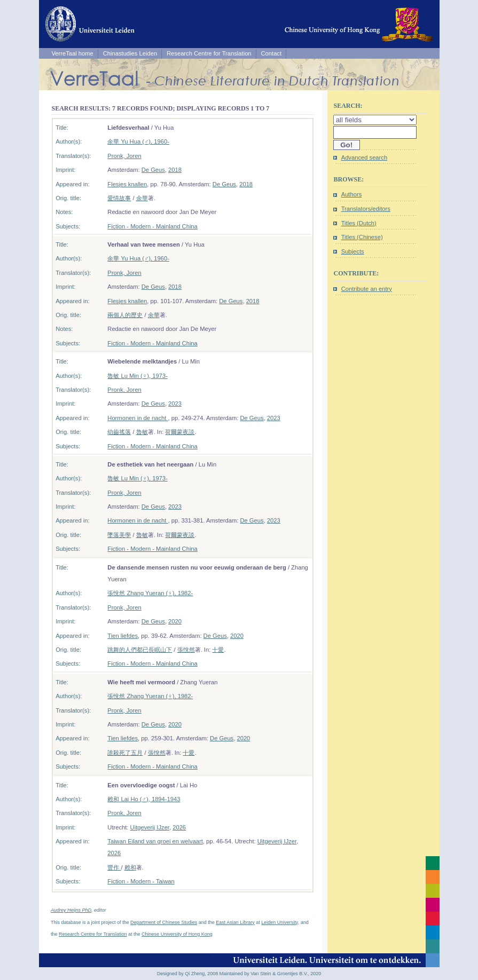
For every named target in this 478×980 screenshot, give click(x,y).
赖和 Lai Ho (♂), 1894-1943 (144, 799)
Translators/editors (366, 209)
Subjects (353, 251)
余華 (142, 198)
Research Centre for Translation (209, 53)
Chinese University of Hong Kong (177, 934)
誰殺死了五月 (125, 753)
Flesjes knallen (127, 184)
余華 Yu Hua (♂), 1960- (138, 141)
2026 (179, 827)
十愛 (218, 650)
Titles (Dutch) (359, 223)
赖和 (130, 867)
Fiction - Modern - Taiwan (141, 881)
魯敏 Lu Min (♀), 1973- (137, 376)
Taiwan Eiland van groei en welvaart (155, 841)
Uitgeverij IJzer (150, 827)
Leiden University (279, 922)
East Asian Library (235, 922)
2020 (175, 621)
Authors (352, 194)
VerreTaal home (72, 53)
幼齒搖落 (119, 432)
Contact (272, 53)
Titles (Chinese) (362, 237)
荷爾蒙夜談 (180, 432)
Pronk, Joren (124, 156)
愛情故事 (119, 198)
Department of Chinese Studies (164, 922)
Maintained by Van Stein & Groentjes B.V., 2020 (271, 974)
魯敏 (142, 432)
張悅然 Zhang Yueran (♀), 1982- (150, 593)
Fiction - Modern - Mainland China (152, 226)
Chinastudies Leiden (130, 53)
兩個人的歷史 (125, 315)
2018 (175, 170)
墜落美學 (119, 535)
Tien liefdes (123, 636)
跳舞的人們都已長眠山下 (140, 650)
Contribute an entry (367, 289)
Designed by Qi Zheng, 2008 (188, 974)
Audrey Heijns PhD (71, 910)
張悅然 (186, 650)
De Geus (153, 170)
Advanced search (364, 157)
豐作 (114, 867)
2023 (175, 404)
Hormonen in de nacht (138, 418)
